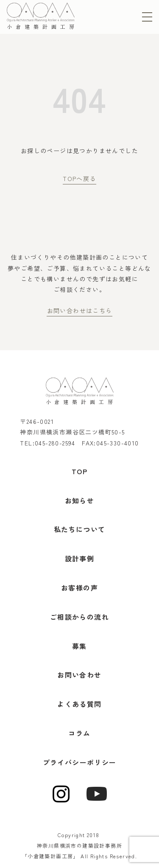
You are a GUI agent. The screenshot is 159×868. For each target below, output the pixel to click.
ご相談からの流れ (79, 617)
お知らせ (80, 500)
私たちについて (80, 529)
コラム (79, 733)
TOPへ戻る (79, 179)
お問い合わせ (79, 675)
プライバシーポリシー (80, 762)
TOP (79, 471)
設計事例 (80, 558)
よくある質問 (79, 704)
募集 (79, 646)
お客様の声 (79, 588)
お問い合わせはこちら (80, 310)
